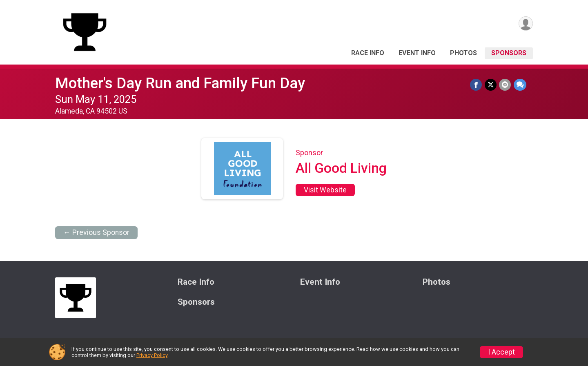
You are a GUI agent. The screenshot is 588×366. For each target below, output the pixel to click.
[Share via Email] (505, 85)
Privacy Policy (152, 355)
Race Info (368, 53)
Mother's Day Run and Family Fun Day (180, 83)
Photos (463, 53)
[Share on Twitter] (491, 85)
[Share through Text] (520, 85)
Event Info (417, 53)
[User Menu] (525, 24)
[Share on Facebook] (477, 85)
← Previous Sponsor (96, 232)
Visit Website (325, 190)
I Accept (501, 352)
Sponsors (509, 53)
